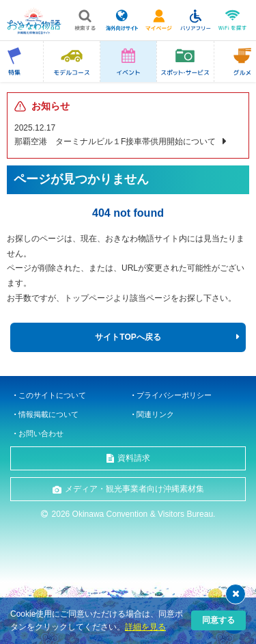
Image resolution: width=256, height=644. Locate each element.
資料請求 (134, 458)
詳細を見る (145, 627)
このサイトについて (52, 395)
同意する (218, 620)
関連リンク (155, 414)
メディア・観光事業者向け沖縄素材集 (134, 489)
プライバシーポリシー (174, 395)
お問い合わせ (41, 433)
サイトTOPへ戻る (128, 337)
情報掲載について (48, 414)
